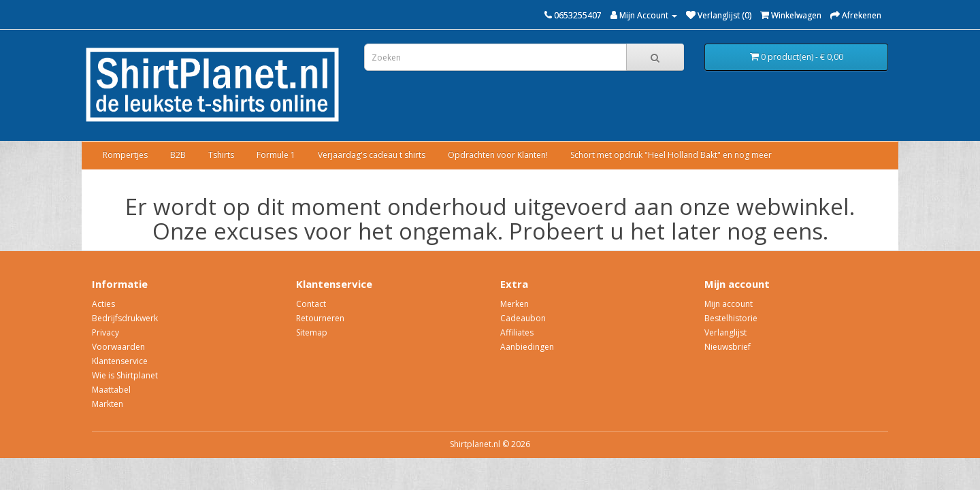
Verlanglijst (725, 332)
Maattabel (111, 390)
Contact (311, 304)
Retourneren (320, 318)
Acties (103, 304)
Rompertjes (125, 155)
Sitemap (312, 332)
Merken (514, 304)
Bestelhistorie (731, 318)
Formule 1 (276, 155)
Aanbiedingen (527, 347)
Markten (108, 404)
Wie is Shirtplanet (125, 375)
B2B (178, 155)
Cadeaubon (523, 318)
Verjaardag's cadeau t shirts (372, 155)
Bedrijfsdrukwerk (125, 318)
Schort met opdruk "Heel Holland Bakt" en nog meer (671, 155)
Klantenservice (120, 361)
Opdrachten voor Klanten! (498, 155)
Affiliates (517, 332)
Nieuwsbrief (728, 347)
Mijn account (729, 304)
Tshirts (221, 155)
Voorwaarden (118, 347)
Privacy (105, 332)
